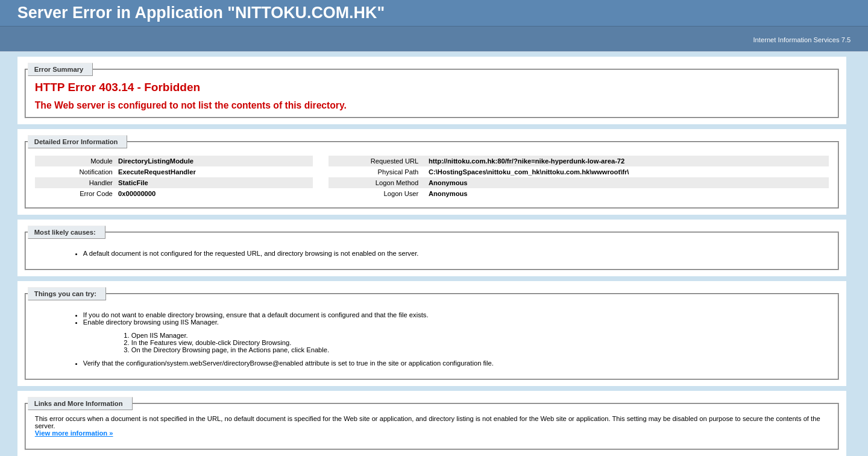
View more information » (74, 433)
